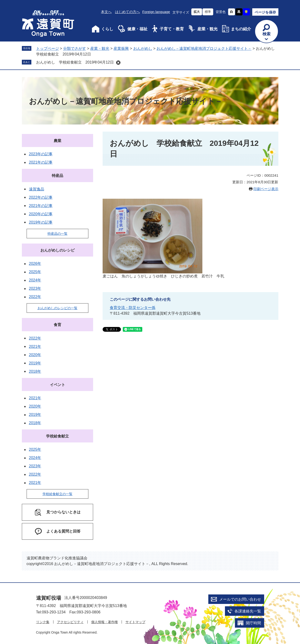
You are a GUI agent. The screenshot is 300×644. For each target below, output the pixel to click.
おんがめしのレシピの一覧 (57, 308)
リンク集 (43, 622)
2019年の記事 (41, 222)
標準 (208, 12)
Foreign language (156, 12)
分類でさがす (75, 48)
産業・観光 (207, 29)
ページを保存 (265, 12)
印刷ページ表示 (266, 189)
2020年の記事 (41, 214)
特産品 (57, 176)
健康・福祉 (137, 29)
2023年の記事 (41, 154)
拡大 (197, 12)
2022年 (35, 297)
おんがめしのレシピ (57, 250)
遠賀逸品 (37, 189)
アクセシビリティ (70, 622)
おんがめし (143, 48)
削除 (118, 63)
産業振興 (121, 48)
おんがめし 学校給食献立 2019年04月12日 (75, 62)
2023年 (35, 288)
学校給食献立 (57, 436)
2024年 (35, 280)
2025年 (35, 272)
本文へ (106, 12)
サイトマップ (135, 622)
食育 (57, 325)
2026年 (35, 264)
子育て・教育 (172, 29)
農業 (57, 141)
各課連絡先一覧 (248, 611)
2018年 (35, 371)
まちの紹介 (241, 29)
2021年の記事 (41, 162)
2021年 (35, 347)
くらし (107, 29)
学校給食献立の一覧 (57, 494)
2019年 (35, 363)
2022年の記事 (41, 197)
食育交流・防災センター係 (133, 308)
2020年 (35, 355)
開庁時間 (253, 623)
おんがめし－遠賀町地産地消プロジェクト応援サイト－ (204, 48)
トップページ (48, 48)
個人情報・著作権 (105, 622)
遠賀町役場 (49, 598)
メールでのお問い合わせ (240, 599)
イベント (57, 385)
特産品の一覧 (57, 234)
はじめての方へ (127, 12)
